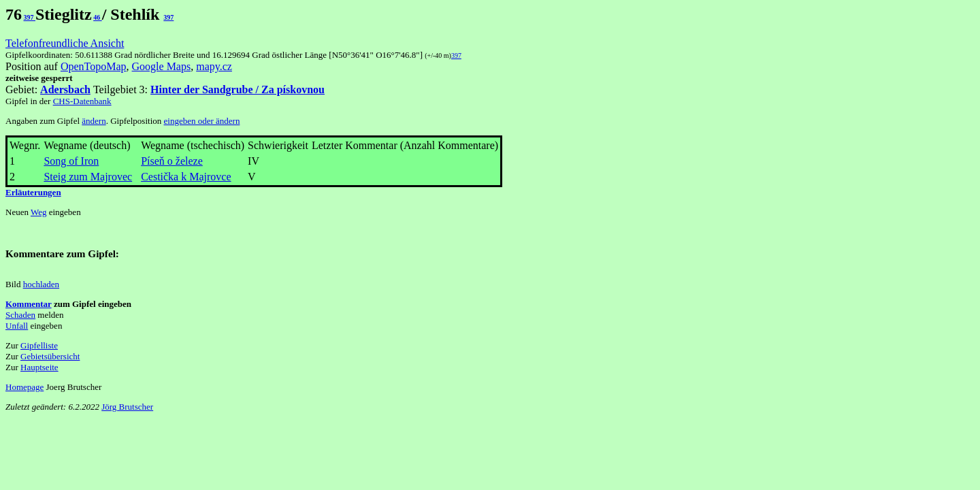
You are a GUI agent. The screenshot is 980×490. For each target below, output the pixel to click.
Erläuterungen (33, 192)
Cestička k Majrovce (186, 177)
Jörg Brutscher (127, 407)
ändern (94, 121)
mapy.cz (214, 66)
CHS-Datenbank (82, 101)
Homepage (24, 387)
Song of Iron (71, 161)
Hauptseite (39, 367)
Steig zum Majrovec (88, 177)
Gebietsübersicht (50, 356)
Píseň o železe (172, 161)
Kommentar (29, 304)
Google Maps (162, 66)
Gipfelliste (39, 345)
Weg (39, 212)
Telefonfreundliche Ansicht (65, 43)
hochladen (41, 284)
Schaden (20, 315)
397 (30, 17)
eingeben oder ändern (202, 121)
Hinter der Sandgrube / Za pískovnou (238, 89)
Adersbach (65, 89)
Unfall (17, 326)
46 (98, 17)
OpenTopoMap (94, 66)
